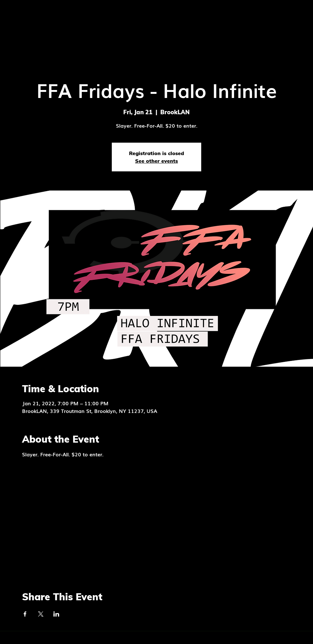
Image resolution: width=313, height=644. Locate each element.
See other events (156, 161)
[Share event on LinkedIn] (56, 614)
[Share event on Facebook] (25, 614)
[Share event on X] (41, 614)
